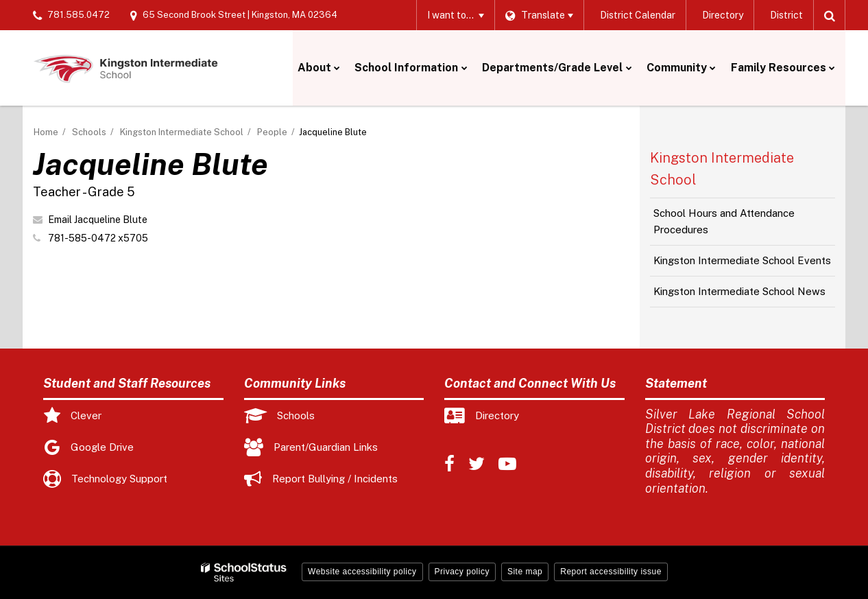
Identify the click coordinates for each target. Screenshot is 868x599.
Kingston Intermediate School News (739, 291)
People (272, 132)
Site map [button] (525, 572)
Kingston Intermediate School (182, 132)
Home (46, 132)
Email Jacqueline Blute (98, 220)
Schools (89, 132)
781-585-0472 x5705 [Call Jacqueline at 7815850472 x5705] (98, 238)
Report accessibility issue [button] (611, 572)
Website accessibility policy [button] (362, 572)
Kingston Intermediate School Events (742, 260)
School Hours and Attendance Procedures (724, 221)
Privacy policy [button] (462, 572)
